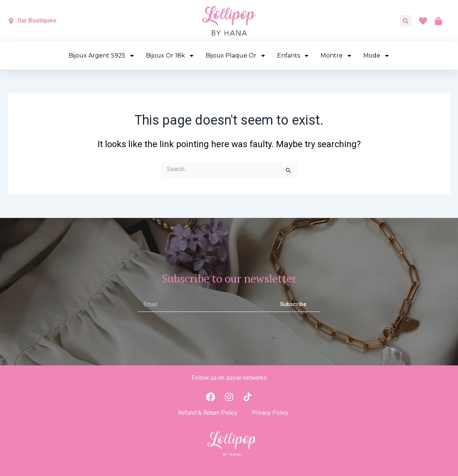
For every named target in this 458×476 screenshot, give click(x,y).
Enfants (293, 56)
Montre (336, 56)
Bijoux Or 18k (170, 56)
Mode (377, 56)
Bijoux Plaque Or (236, 56)
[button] (406, 21)
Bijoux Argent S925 (102, 56)
